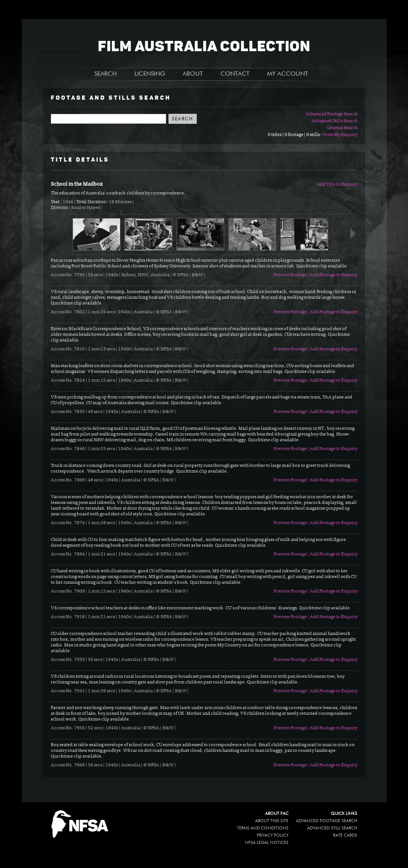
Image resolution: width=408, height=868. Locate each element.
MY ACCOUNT (287, 74)
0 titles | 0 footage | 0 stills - (295, 135)
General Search (342, 128)
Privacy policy (273, 835)
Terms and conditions (263, 828)
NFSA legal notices (267, 843)
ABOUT (193, 74)
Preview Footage (290, 275)
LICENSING (150, 74)
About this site (272, 821)
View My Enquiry (340, 135)
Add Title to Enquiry (337, 185)
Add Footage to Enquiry (334, 275)
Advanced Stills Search (334, 121)
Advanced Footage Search (332, 114)
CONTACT (235, 74)
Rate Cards (345, 835)
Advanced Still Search (332, 828)
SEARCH (106, 74)
